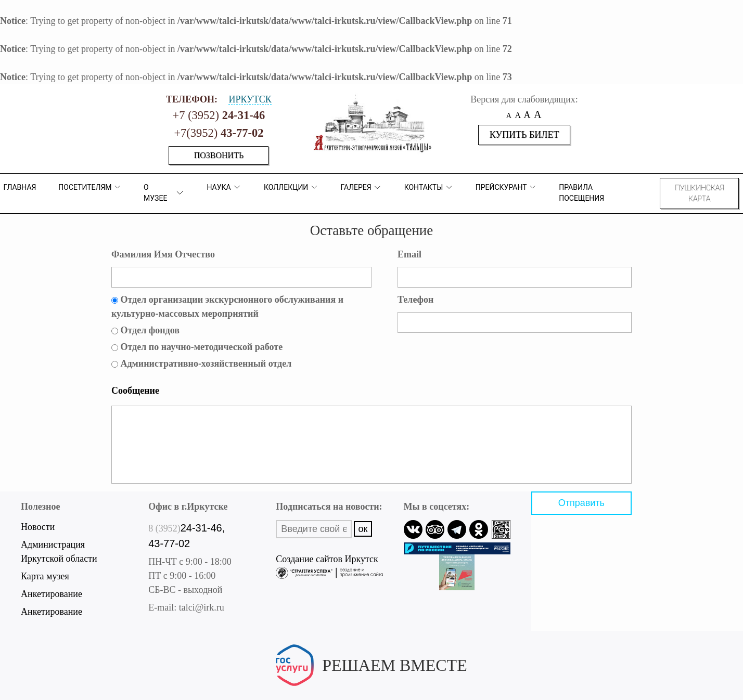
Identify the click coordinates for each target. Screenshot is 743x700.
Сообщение (135, 391)
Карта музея (45, 576)
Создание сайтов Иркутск (329, 560)
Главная (20, 187)
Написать (371, 682)
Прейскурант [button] (506, 187)
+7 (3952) (219, 115)
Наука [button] (224, 187)
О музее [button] (164, 193)
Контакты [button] (429, 187)
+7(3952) (219, 133)
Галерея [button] (361, 187)
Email (409, 254)
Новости (38, 527)
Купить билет (524, 135)
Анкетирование (52, 594)
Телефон (415, 300)
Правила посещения (581, 193)
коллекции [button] (291, 187)
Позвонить (219, 155)
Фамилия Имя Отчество (163, 254)
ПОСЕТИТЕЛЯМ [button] (90, 187)
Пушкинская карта (700, 193)
